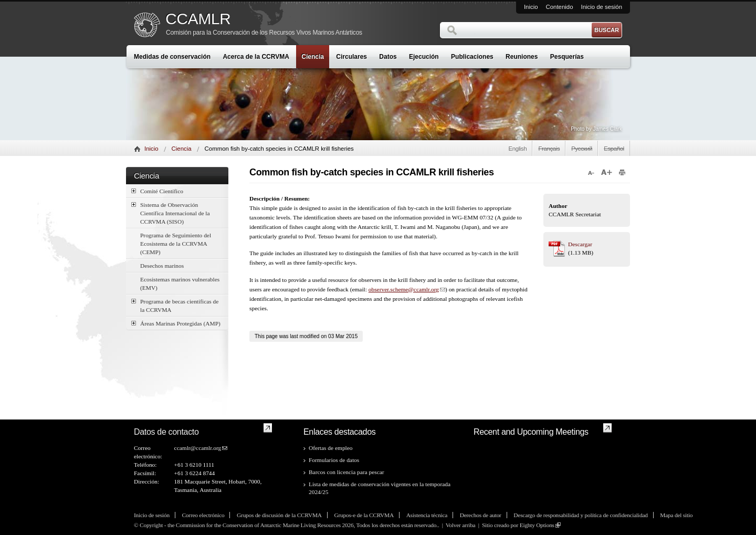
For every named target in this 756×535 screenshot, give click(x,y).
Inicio (531, 7)
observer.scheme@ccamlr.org (404, 289)
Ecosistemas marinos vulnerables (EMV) (180, 284)
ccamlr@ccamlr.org (198, 448)
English (517, 149)
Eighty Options (537, 525)
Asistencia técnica (427, 515)
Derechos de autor (481, 515)
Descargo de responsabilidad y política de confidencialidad (580, 515)
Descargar (580, 244)
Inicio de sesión (601, 7)
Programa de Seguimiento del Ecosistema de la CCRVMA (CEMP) (176, 244)
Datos (388, 57)
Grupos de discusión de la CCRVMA (279, 515)
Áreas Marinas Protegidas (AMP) (176, 323)
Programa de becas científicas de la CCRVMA (175, 305)
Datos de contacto (166, 432)
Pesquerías (567, 57)
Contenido (560, 7)
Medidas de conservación (172, 57)
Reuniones (522, 57)
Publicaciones (472, 57)
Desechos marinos (162, 266)
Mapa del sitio (676, 515)
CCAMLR (198, 19)
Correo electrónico (203, 515)
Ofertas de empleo (331, 448)
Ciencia (313, 57)
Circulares (351, 57)
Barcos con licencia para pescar (346, 472)
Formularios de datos (334, 460)
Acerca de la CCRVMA (256, 57)
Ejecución (424, 57)
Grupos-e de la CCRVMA (364, 515)
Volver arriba (461, 525)
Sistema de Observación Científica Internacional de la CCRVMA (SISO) (171, 213)
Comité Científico (157, 191)
